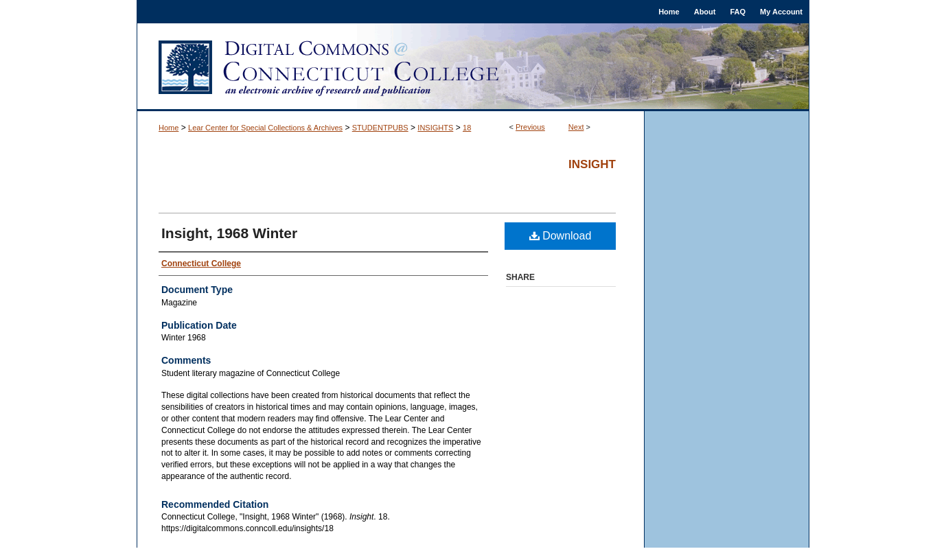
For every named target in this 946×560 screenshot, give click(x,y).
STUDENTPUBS (380, 128)
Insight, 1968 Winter (229, 233)
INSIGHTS (435, 128)
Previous (530, 127)
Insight (592, 164)
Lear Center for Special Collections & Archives (265, 128)
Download (561, 236)
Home (169, 128)
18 (467, 128)
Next (576, 127)
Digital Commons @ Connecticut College (473, 67)
